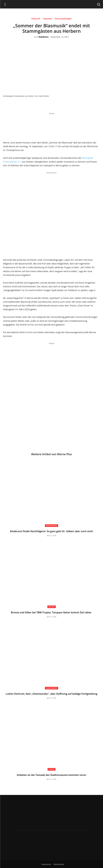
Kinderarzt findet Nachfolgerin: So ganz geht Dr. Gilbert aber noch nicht (51, 531)
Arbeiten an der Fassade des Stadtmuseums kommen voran (51, 775)
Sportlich (51, 607)
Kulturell (36, 19)
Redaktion (44, 37)
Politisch (51, 769)
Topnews (47, 19)
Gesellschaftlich (52, 526)
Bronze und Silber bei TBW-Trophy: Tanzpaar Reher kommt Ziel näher (51, 612)
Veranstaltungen (63, 19)
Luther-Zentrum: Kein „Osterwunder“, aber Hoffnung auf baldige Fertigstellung (51, 694)
